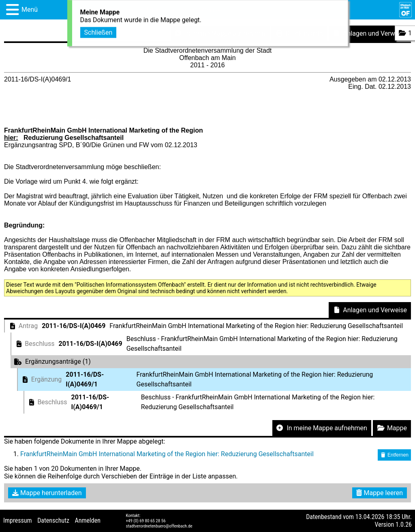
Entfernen (394, 455)
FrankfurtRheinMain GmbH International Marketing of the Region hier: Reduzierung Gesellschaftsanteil (167, 454)
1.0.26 (404, 524)
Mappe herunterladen (47, 493)
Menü (30, 10)
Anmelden (88, 520)
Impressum (18, 520)
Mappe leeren (380, 493)
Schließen (98, 31)
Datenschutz (53, 520)
